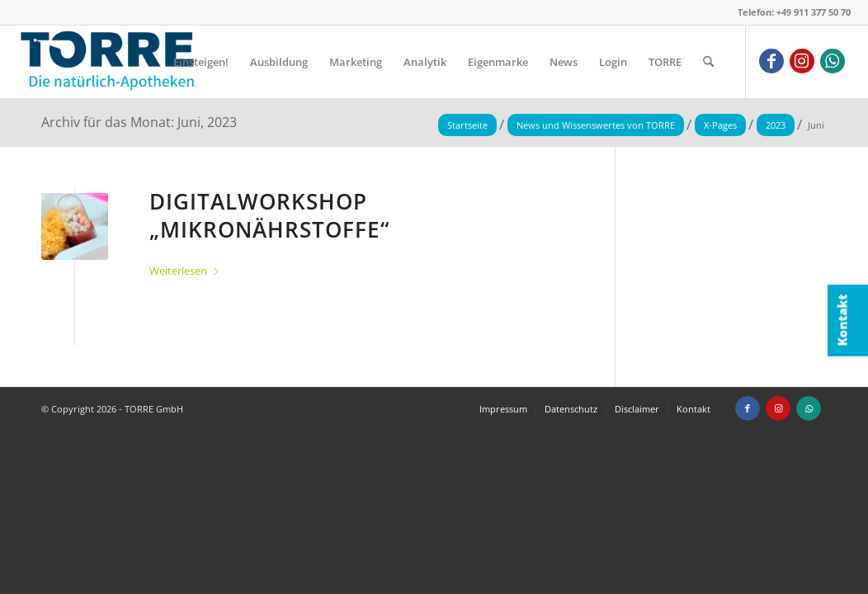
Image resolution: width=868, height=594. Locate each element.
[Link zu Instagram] (802, 61)
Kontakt (842, 321)
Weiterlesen (185, 271)
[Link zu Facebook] (771, 61)
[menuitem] (201, 62)
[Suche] (708, 62)
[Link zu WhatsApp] (833, 61)
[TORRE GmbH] (108, 62)
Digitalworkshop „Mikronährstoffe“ (269, 215)
